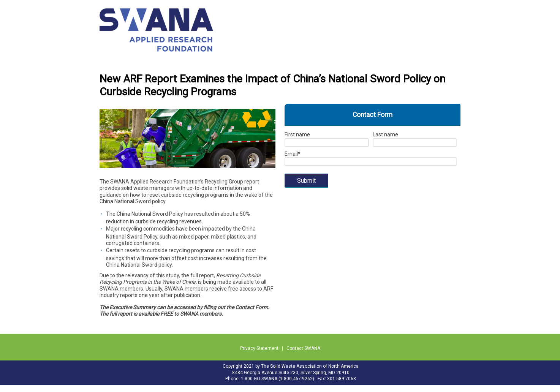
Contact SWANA (303, 348)
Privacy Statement (259, 348)
